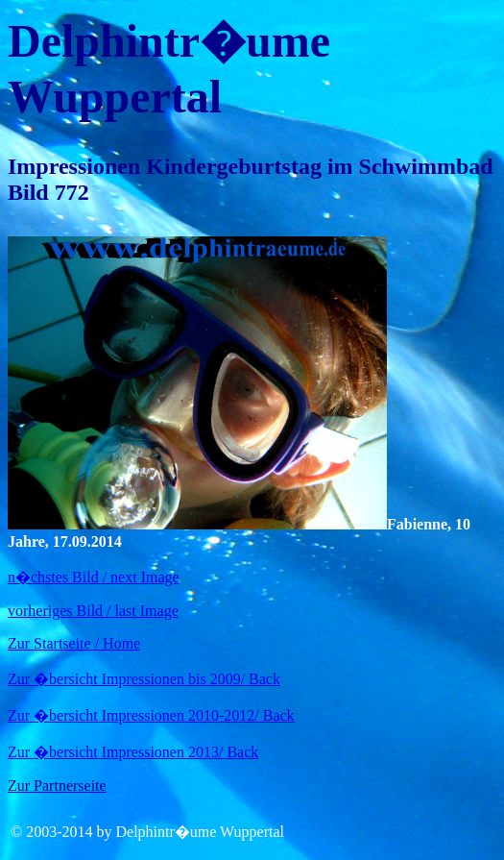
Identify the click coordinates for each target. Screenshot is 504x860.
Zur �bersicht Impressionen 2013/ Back (133, 752)
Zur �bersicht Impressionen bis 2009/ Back (144, 679)
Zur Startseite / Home (74, 643)
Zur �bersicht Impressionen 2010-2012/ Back (151, 715)
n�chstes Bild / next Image (94, 577)
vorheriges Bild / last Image (93, 611)
